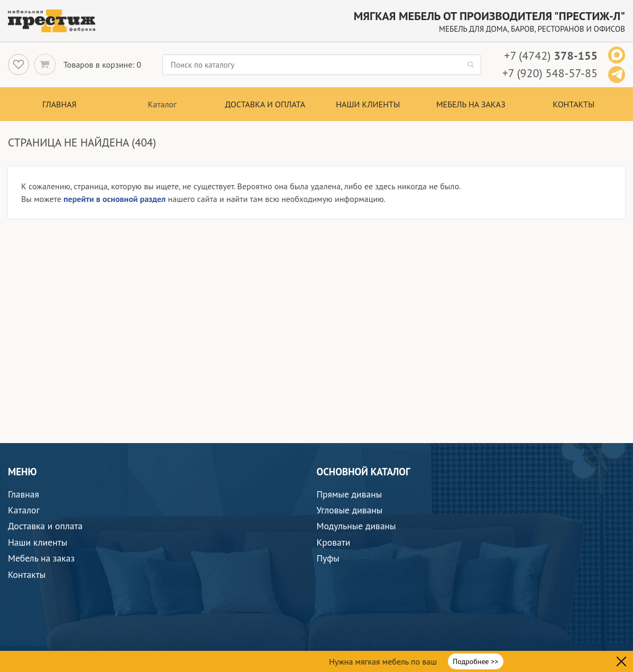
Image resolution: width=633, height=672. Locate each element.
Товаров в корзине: (99, 65)
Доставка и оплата (265, 104)
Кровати (334, 542)
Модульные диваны (356, 526)
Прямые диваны (350, 494)
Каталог (24, 510)
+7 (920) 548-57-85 (550, 73)
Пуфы (328, 558)
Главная (59, 104)
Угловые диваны (350, 510)
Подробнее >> (475, 661)
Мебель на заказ (471, 104)
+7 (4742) (551, 56)
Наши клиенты (368, 104)
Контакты (574, 104)
